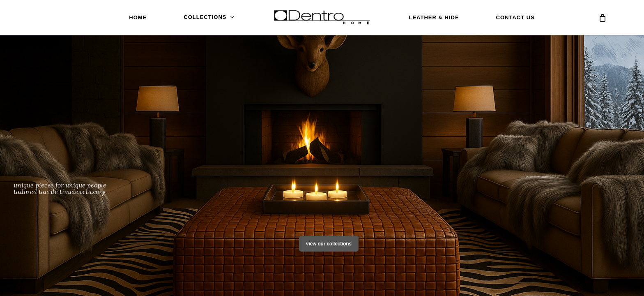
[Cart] (603, 18)
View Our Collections (329, 244)
